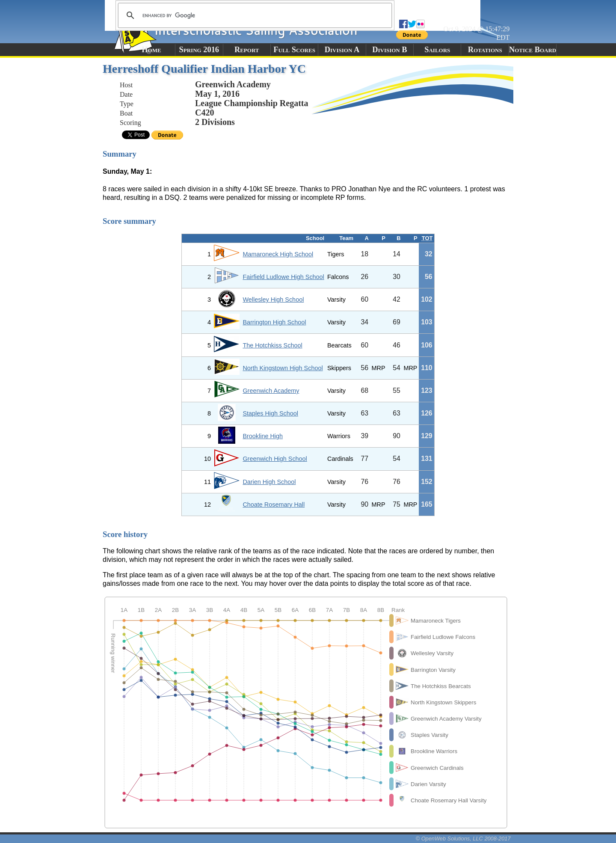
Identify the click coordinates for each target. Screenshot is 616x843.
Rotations (485, 50)
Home (151, 50)
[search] (254, 15)
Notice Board (533, 50)
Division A (342, 50)
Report (247, 50)
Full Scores (294, 50)
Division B (389, 50)
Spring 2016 (199, 50)
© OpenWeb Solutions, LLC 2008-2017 (463, 839)
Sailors (437, 50)
